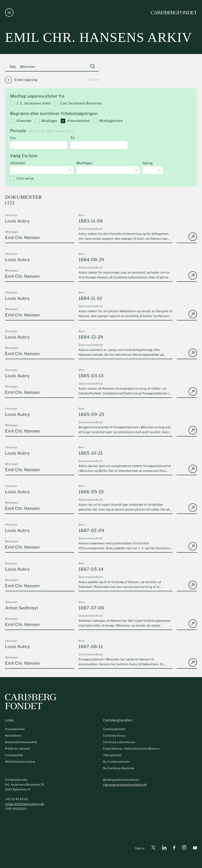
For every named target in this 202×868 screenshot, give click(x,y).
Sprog (148, 163)
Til (72, 138)
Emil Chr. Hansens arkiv (99, 37)
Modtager (46, 121)
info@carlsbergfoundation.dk (25, 804)
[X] (153, 848)
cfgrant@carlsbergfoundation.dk (125, 785)
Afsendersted (75, 121)
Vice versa (22, 179)
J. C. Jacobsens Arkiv (31, 103)
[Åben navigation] (9, 13)
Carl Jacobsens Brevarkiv (78, 103)
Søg (13, 67)
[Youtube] (195, 848)
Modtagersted (108, 121)
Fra (13, 138)
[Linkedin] (164, 848)
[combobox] (42, 170)
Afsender (21, 121)
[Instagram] (184, 848)
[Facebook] (174, 848)
